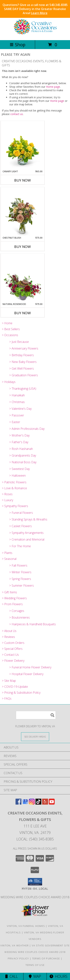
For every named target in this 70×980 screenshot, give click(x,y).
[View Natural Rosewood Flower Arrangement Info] (23, 278)
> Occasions (10, 335)
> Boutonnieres (19, 617)
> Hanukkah (17, 395)
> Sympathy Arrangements (26, 533)
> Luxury (7, 500)
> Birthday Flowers (22, 355)
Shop (18, 45)
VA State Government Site (51, 945)
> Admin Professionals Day (27, 429)
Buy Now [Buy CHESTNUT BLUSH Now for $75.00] (23, 247)
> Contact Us (10, 655)
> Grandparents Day (23, 455)
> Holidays (9, 382)
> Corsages (17, 611)
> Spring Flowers (20, 579)
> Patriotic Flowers (14, 482)
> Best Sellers (11, 329)
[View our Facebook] (18, 803)
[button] (35, 882)
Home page (53, 87)
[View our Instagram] (32, 803)
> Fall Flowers (18, 565)
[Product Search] (36, 715)
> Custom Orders (13, 643)
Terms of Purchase (46, 958)
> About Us (9, 631)
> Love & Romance (14, 488)
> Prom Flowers (12, 604)
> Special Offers (12, 649)
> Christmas (17, 402)
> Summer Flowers (22, 586)
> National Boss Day (23, 462)
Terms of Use (35, 965)
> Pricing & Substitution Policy (21, 693)
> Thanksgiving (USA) (23, 389)
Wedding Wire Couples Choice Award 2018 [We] (35, 897)
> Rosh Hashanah (21, 449)
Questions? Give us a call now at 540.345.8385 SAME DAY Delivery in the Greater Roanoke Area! (35, 9)
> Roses (7, 494)
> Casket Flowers (21, 526)
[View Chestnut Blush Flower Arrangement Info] (23, 212)
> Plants (7, 553)
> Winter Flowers (20, 572)
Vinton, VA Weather (14, 945)
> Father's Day (19, 442)
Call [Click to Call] (12, 976)
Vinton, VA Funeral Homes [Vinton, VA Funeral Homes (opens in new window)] (26, 926)
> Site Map (9, 681)
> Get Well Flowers (22, 368)
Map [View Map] (35, 976)
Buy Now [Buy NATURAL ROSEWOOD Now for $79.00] (23, 313)
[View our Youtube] (52, 803)
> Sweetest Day (19, 469)
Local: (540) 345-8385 (35, 839)
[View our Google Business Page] (25, 803)
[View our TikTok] (38, 803)
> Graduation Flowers (24, 375)
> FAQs (7, 698)
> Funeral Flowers (21, 513)
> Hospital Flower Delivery (26, 674)
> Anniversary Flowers (24, 348)
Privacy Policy (18, 958)
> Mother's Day (19, 435)
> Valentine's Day (20, 409)
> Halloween (17, 476)
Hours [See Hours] (58, 976)
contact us (17, 114)
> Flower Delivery (13, 661)
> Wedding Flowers (14, 598)
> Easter (15, 422)
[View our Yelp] (45, 803)
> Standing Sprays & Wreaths (28, 519)
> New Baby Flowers (23, 362)
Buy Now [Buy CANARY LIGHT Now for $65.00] (23, 180)
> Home (7, 323)
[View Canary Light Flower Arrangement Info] (23, 145)
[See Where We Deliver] (35, 736)
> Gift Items (9, 592)
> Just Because (19, 342)
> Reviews (8, 637)
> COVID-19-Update (15, 687)
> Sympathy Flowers (15, 506)
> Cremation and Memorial (27, 539)
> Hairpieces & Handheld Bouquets (33, 624)
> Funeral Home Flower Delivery (30, 667)
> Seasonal (9, 559)
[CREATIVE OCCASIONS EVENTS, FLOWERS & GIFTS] (35, 35)
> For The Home (20, 546)
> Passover (17, 415)
